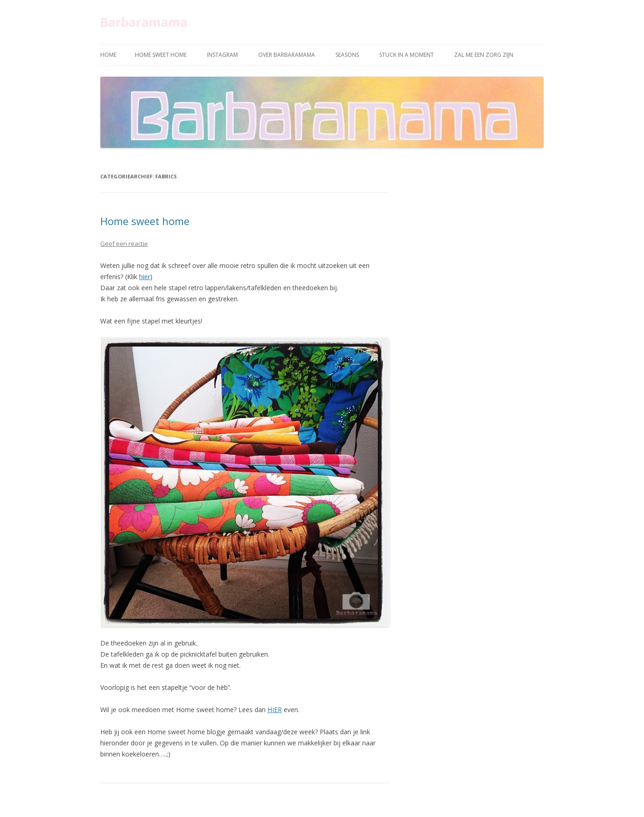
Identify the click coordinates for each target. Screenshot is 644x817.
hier (145, 277)
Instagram (222, 55)
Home (108, 55)
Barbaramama (144, 22)
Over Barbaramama (287, 55)
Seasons (347, 55)
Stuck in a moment (407, 55)
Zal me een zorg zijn (484, 55)
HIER (275, 710)
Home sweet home (161, 55)
